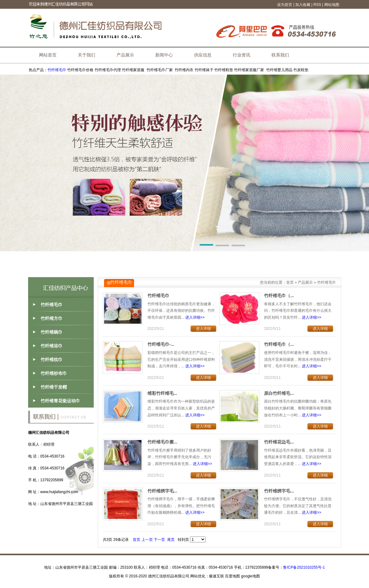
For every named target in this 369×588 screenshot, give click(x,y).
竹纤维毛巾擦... (162, 442)
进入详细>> (195, 317)
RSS (317, 5)
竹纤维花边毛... (279, 442)
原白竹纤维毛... (279, 393)
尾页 (171, 540)
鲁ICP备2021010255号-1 (304, 567)
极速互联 (217, 576)
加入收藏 (303, 5)
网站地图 (332, 5)
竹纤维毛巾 (57, 70)
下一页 (159, 540)
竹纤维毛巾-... (161, 344)
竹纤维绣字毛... (162, 491)
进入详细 (203, 329)
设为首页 (285, 5)
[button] (206, 246)
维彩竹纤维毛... (162, 393)
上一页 (147, 540)
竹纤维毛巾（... (279, 296)
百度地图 (232, 576)
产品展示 (305, 282)
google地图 (251, 576)
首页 (290, 282)
